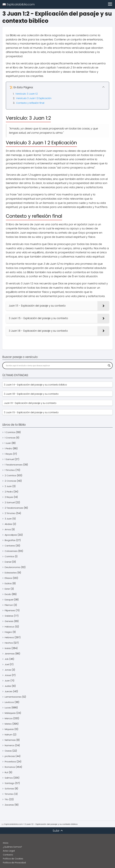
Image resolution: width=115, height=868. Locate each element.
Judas (8, 686)
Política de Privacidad (14, 863)
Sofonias (9, 789)
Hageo (8, 632)
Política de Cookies (13, 859)
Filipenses (10, 610)
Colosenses (11, 551)
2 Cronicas (10, 481)
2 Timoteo (10, 513)
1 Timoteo (10, 470)
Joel (7, 664)
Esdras (8, 583)
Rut (6, 772)
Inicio (6, 843)
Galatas (9, 616)
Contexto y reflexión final (30, 103)
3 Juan (8, 519)
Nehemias (10, 740)
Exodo (8, 594)
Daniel (8, 562)
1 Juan (8, 443)
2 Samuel (10, 502)
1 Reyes (9, 454)
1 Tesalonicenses (14, 465)
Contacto (8, 855)
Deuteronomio (13, 567)
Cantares (10, 546)
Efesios (8, 578)
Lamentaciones (13, 697)
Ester (7, 589)
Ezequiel (9, 600)
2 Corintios (10, 475)
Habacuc (10, 627)
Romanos (10, 767)
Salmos (9, 778)
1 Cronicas (10, 438)
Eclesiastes (11, 573)
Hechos (9, 643)
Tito (7, 799)
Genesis (9, 621)
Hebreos (9, 637)
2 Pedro (9, 492)
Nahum (9, 735)
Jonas (8, 670)
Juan (7, 681)
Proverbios (10, 762)
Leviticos (9, 702)
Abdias (8, 524)
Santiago (10, 783)
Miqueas (9, 729)
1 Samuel (9, 459)
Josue (8, 675)
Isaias (8, 648)
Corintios (10, 556)
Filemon (9, 605)
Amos (8, 529)
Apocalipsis (11, 535)
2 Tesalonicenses (14, 508)
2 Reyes (9, 497)
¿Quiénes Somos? (12, 847)
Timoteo (9, 794)
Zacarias (9, 805)
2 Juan (8, 486)
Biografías (10, 540)
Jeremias (10, 654)
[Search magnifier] (109, 365)
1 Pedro (8, 448)
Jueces (9, 691)
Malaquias (10, 713)
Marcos (9, 718)
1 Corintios (10, 432)
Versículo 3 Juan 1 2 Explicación (34, 98)
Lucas (8, 708)
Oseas (8, 751)
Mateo (8, 724)
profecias (10, 756)
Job (7, 659)
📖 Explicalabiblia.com (19, 4)
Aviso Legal (9, 851)
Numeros (10, 745)
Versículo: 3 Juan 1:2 (27, 94)
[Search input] (56, 365)
